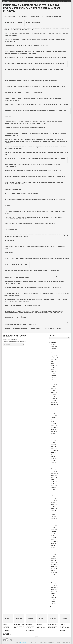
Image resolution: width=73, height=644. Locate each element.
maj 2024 (53, 391)
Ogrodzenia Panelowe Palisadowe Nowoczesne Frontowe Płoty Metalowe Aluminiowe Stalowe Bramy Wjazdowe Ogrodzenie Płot (36, 189)
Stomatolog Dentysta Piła (13, 305)
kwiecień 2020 (54, 485)
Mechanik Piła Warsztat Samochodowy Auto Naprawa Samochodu (25, 128)
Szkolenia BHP (9, 317)
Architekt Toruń (10, 16)
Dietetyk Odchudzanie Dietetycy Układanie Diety (50, 63)
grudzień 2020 (54, 470)
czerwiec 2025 (54, 366)
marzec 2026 (54, 348)
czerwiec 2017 (54, 549)
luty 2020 (53, 489)
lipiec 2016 (53, 570)
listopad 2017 (54, 539)
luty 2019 (53, 512)
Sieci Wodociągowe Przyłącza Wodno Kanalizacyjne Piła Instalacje (26, 270)
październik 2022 (54, 427)
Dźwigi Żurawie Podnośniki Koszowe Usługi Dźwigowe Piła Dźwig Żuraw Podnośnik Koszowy (34, 69)
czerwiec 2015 (54, 595)
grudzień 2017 (54, 537)
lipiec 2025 (53, 364)
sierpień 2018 (54, 524)
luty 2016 (53, 580)
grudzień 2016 (54, 561)
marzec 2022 (54, 441)
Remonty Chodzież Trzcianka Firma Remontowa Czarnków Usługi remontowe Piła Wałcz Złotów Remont (35, 248)
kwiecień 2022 (54, 439)
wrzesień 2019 (54, 499)
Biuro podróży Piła (37, 16)
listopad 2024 (54, 379)
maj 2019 (53, 507)
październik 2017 (54, 541)
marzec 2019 (54, 510)
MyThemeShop (24, 642)
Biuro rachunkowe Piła (53, 16)
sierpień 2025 (54, 362)
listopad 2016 (54, 563)
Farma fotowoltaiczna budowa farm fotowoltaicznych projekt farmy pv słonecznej (31, 75)
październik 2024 (54, 381)
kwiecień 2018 (54, 530)
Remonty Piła (9, 253)
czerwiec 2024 (54, 389)
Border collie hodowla (33, 22)
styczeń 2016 (54, 582)
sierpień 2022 (54, 431)
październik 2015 (54, 588)
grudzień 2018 (54, 516)
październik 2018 (54, 520)
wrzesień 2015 (54, 590)
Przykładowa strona (54, 642)
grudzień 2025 (54, 354)
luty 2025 (53, 373)
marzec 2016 (54, 578)
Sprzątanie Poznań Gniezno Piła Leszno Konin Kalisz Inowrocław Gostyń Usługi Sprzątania (33, 288)
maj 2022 (53, 437)
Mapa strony (43, 642)
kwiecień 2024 (54, 393)
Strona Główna (66, 642)
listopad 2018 (54, 518)
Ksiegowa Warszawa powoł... (63, 1)
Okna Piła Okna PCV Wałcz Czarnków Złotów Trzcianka (22, 194)
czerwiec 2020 (54, 481)
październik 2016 (54, 565)
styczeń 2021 (54, 468)
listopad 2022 (54, 425)
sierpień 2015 (54, 592)
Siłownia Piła (55, 270)
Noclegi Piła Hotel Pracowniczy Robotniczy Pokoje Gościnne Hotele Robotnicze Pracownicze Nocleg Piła (36, 154)
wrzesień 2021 (54, 452)
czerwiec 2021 (54, 458)
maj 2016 (53, 574)
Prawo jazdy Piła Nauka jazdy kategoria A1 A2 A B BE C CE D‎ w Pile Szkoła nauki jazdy (30, 223)
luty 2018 (53, 534)
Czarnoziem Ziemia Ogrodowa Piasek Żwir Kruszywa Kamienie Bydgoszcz (27, 46)
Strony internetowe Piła (32, 305)
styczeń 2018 (54, 536)
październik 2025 (54, 358)
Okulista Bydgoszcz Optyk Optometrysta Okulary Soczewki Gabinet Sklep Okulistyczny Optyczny (35, 200)
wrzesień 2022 (54, 429)
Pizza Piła (8, 206)
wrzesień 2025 (54, 360)
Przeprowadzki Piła (11, 229)
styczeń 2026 (54, 352)
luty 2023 (53, 420)
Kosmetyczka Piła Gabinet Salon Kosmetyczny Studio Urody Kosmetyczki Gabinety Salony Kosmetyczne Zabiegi (36, 105)
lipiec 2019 (53, 503)
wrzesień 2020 (54, 476)
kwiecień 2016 (54, 576)
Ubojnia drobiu (35, 329)
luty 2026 (53, 350)
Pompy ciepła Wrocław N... (48, 1)
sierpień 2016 (54, 568)
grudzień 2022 (54, 423)
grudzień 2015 (54, 584)
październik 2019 (54, 497)
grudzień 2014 (54, 603)
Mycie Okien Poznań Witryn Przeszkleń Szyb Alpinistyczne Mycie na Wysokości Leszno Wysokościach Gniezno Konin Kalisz (36, 134)
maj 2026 (53, 344)
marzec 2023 (54, 418)
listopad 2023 (54, 402)
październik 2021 (54, 451)
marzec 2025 (54, 371)
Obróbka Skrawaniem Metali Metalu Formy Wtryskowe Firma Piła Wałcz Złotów (32, 8)
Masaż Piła (8, 116)
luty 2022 (53, 443)
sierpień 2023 (54, 408)
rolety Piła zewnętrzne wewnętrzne (16, 264)
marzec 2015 (54, 597)
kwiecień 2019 (54, 508)
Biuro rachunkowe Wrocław (13, 22)
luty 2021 (53, 466)
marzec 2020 (54, 487)
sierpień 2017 (54, 545)
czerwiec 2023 (54, 412)
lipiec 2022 (53, 433)
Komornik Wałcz (39, 93)
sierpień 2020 (54, 478)
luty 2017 (53, 557)
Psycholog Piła (9, 241)
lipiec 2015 (53, 593)
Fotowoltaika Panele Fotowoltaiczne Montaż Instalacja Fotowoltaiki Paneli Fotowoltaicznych (35, 87)
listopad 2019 (54, 495)
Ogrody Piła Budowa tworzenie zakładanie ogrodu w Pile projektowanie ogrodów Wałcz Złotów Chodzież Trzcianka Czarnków (35, 183)
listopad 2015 (54, 586)
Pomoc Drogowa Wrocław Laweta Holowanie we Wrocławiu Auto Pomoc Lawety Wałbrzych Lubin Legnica (35, 212)
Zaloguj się (53, 609)
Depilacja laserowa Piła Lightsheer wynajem (18, 63)
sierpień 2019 (54, 501)
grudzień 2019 (54, 493)
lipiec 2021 (53, 456)
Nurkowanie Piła (10, 159)
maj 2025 (53, 367)
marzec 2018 (54, 532)
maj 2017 (53, 551)
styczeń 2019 (54, 514)
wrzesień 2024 (54, 383)
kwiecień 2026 (54, 346)
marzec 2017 (54, 555)
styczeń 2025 (54, 375)
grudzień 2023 (54, 400)
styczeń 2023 (54, 422)
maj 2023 (53, 414)
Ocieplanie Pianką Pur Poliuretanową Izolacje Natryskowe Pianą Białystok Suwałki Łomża (33, 170)
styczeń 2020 (54, 491)
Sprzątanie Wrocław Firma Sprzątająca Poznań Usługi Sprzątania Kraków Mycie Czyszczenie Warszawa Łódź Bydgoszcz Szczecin (37, 294)
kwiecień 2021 (54, 462)
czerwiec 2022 (54, 435)
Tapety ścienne (21, 317)
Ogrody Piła (61, 176)
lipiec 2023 (53, 410)
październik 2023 (54, 404)
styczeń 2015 (54, 601)
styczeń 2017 (54, 559)
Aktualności (35, 642)
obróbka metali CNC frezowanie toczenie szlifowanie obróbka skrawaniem (42, 159)
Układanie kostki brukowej (52, 329)
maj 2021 (53, 460)
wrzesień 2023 (54, 406)
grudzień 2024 (54, 377)
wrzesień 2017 (54, 543)
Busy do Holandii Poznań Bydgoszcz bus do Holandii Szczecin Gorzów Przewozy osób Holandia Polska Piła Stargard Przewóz (36, 35)
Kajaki (28, 93)
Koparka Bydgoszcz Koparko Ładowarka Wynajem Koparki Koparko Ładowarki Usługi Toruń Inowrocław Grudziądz (33, 99)
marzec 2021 (54, 464)
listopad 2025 (54, 356)
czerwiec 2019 (54, 505)
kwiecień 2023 (54, 416)
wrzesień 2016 (54, 566)
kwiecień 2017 (54, 553)
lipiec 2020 (53, 480)
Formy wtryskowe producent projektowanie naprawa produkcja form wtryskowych (31, 81)
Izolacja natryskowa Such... (18, 1)
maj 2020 (53, 483)
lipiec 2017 (53, 547)
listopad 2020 (54, 472)
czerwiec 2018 (54, 526)
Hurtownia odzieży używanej (14, 93)
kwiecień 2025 (54, 369)
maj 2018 (53, 528)
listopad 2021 (54, 449)
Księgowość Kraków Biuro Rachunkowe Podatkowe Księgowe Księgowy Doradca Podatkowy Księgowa (36, 110)
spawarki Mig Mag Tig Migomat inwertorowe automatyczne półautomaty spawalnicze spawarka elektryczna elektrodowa (35, 283)
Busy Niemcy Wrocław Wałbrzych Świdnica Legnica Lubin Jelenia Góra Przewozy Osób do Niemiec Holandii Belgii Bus (35, 41)
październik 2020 (54, 474)
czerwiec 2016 (54, 572)
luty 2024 (53, 396)
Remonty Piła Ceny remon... (33, 1)
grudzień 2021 (54, 447)
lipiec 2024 (53, 387)
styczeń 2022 (54, 445)
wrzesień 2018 (54, 522)
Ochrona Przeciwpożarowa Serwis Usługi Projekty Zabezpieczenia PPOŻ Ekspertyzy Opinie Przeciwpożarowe (32, 165)
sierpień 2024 (54, 385)
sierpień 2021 (54, 454)
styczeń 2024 (54, 398)
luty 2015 (53, 599)
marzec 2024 (54, 395)
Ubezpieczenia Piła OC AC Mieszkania (16, 329)
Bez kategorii (23, 16)
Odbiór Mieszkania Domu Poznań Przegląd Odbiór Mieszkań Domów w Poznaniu (29, 176)
